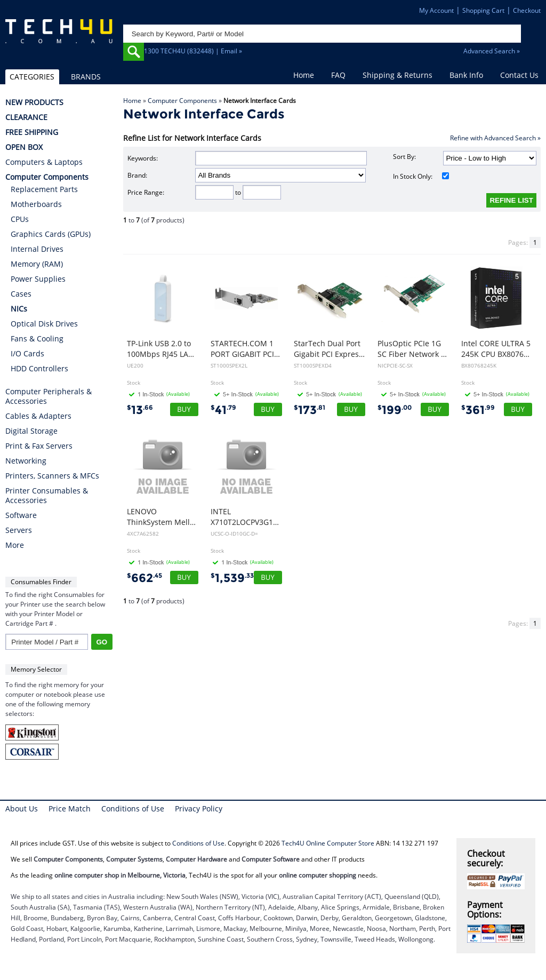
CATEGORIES (32, 77)
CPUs (20, 219)
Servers (19, 530)
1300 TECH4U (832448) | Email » (193, 51)
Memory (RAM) (37, 264)
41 (223, 410)
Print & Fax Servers (39, 446)
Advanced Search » (492, 51)
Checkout (527, 10)
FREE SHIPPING (32, 132)
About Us (22, 808)
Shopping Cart (483, 10)
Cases (21, 294)
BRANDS (86, 77)
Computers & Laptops (44, 162)
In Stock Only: (421, 176)
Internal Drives (37, 249)
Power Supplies (38, 279)
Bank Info (466, 75)
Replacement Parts (44, 189)
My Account (436, 10)
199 (395, 410)
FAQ (338, 75)
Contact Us (519, 75)
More (15, 545)
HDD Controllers (39, 368)
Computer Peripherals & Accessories (49, 396)
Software (21, 515)
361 (478, 410)
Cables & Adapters (38, 416)
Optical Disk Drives (44, 324)
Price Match (70, 808)
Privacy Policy (199, 808)
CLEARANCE (26, 117)
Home (304, 75)
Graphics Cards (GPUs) (51, 234)
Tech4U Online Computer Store (328, 843)
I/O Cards (27, 353)
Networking (26, 461)
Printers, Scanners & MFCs (52, 476)
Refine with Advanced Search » (495, 138)
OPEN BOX (24, 147)
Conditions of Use (133, 808)
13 (140, 410)
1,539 (232, 578)
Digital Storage (31, 431)
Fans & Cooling (37, 338)
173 (310, 410)
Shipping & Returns (398, 75)
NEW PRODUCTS (34, 102)
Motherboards (36, 204)
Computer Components (182, 101)
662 (144, 578)
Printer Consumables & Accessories (47, 496)
